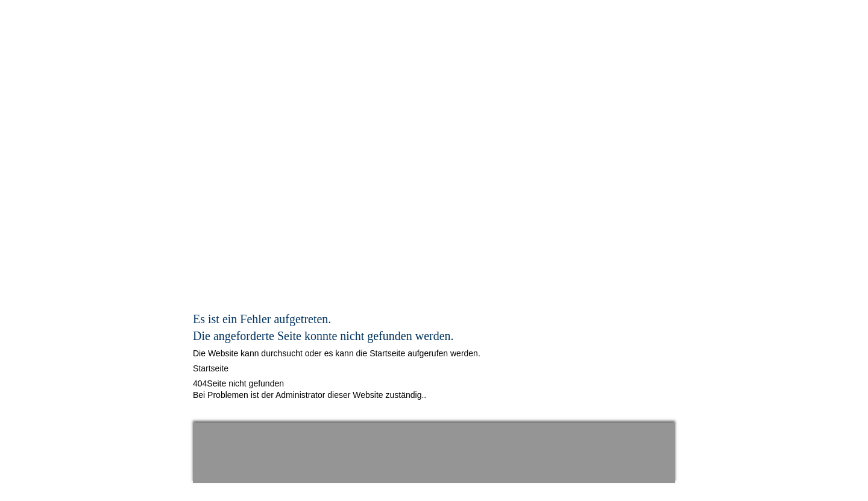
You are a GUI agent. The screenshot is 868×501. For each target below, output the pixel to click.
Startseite (211, 368)
